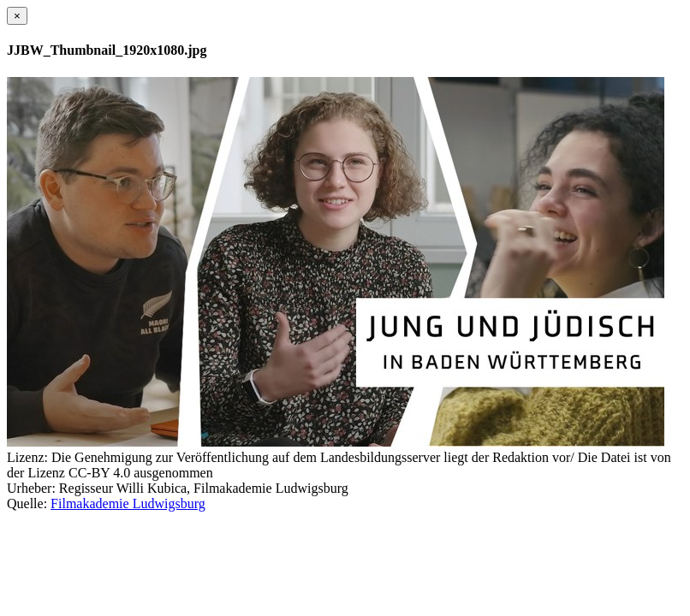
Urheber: (31, 488)
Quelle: (27, 503)
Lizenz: (27, 457)
